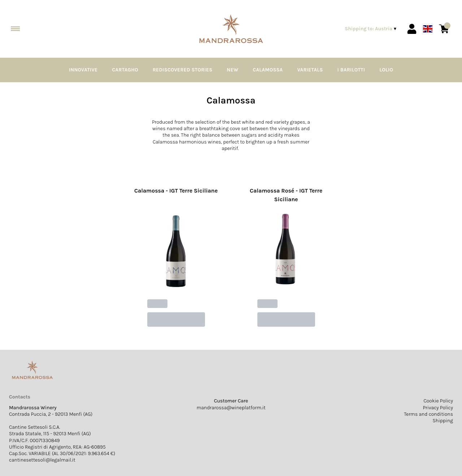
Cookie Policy (438, 401)
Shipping (443, 421)
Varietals (310, 70)
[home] (231, 29)
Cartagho (125, 70)
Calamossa (268, 70)
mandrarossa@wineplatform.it (231, 408)
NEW (232, 70)
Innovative (83, 70)
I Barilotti (351, 70)
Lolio (386, 70)
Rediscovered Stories (182, 70)
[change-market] (371, 29)
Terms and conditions (428, 414)
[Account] (412, 29)
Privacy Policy (438, 408)
